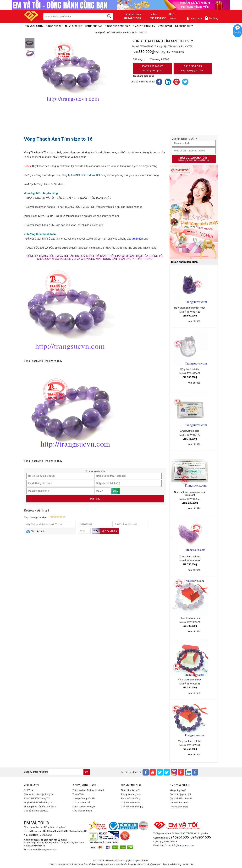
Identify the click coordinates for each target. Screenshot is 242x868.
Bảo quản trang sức (131, 794)
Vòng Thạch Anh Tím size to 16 (58, 139)
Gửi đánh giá (110, 531)
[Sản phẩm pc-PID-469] (194, 212)
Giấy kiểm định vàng (131, 803)
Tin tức (172, 19)
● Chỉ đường (46, 835)
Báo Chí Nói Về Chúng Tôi (37, 799)
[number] (146, 59)
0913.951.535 (193, 69)
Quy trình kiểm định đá (181, 799)
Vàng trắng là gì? (178, 790)
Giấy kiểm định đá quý (132, 807)
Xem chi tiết (194, 321)
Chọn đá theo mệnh (179, 803)
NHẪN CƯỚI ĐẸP (74, 26)
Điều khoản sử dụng (82, 811)
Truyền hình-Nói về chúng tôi (38, 803)
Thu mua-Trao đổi (81, 803)
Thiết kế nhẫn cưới (130, 790)
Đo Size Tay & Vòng (131, 799)
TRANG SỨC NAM (34, 26)
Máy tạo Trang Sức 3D (84, 799)
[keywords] (73, 17)
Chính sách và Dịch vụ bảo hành (88, 790)
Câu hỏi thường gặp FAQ (36, 811)
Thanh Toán (78, 794)
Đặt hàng (95, 499)
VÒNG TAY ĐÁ (165, 26)
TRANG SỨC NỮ (54, 26)
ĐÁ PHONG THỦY (184, 26)
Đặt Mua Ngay (153, 69)
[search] (110, 17)
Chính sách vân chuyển (84, 807)
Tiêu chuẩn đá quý (179, 807)
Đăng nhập (194, 19)
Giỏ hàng (211, 18)
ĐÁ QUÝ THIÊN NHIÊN (144, 26)
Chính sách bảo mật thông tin (39, 794)
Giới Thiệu (29, 790)
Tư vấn (237, 32)
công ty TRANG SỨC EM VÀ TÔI (81, 175)
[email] (66, 772)
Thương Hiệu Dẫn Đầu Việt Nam (40, 807)
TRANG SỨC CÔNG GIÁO (118, 26)
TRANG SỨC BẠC (94, 26)
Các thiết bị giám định (180, 794)
